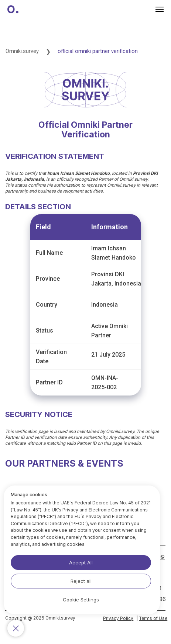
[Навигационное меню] (160, 9)
